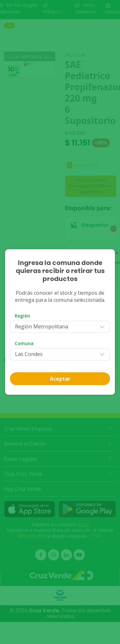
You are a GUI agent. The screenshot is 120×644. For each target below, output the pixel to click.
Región (22, 316)
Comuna (24, 343)
